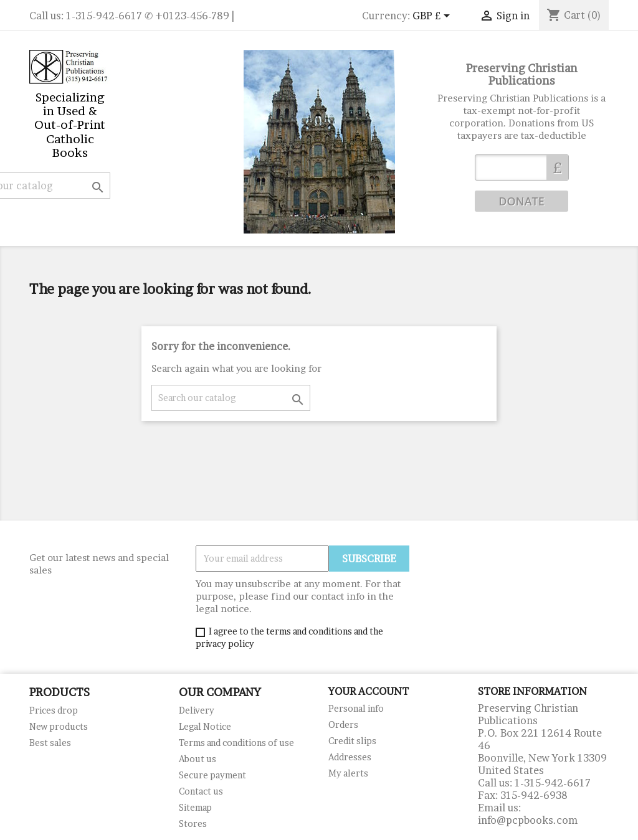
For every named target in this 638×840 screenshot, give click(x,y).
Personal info (356, 708)
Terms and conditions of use (236, 743)
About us (198, 759)
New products (59, 726)
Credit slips (352, 741)
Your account (369, 691)
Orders (343, 724)
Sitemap (195, 807)
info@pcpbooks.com (528, 820)
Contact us (201, 791)
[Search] (231, 398)
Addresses (350, 757)
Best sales (50, 743)
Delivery (197, 710)
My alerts (348, 773)
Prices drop (54, 710)
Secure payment (212, 775)
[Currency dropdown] (433, 17)
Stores (193, 823)
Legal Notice (205, 726)
